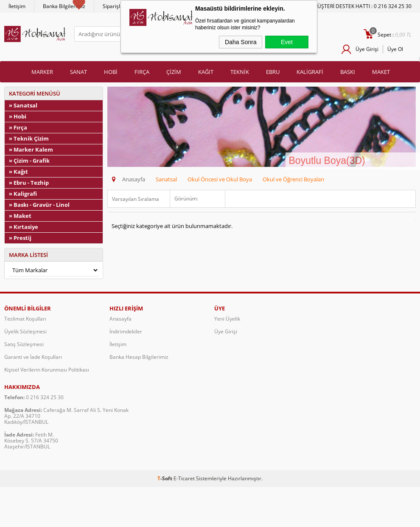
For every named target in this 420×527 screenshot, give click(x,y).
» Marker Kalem (31, 149)
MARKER (42, 72)
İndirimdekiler (126, 331)
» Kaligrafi (23, 194)
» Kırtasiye (24, 227)
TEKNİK (240, 72)
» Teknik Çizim (29, 138)
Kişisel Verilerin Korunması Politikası (47, 370)
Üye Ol (395, 49)
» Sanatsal (23, 105)
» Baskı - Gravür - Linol (39, 205)
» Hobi (18, 116)
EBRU (273, 72)
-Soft (165, 478)
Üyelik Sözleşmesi (25, 331)
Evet (287, 42)
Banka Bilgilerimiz (64, 6)
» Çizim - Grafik (29, 161)
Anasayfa (120, 319)
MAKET (381, 72)
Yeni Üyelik (227, 319)
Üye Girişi (367, 49)
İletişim (17, 6)
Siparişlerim (117, 6)
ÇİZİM (174, 72)
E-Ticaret (184, 478)
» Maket (20, 216)
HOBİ (111, 72)
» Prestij (20, 238)
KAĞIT (206, 72)
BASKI (348, 72)
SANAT (78, 72)
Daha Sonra (241, 42)
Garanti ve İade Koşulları (33, 357)
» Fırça (18, 127)
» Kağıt (18, 172)
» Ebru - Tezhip (29, 183)
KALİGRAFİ (310, 72)
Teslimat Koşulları (25, 319)
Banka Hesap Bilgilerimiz (139, 357)
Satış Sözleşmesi (24, 344)
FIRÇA (142, 72)
